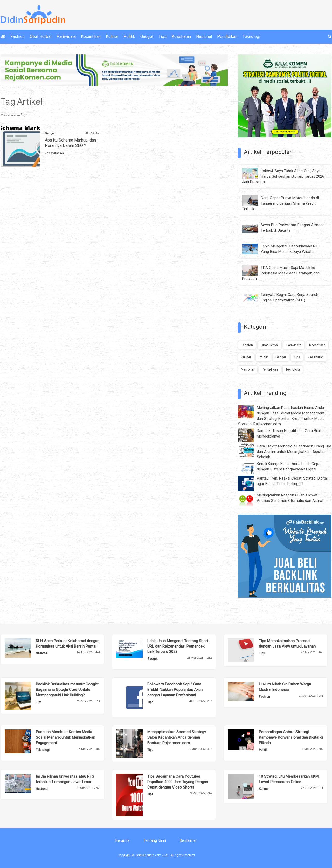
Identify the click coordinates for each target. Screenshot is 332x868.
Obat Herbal (41, 36)
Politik (129, 36)
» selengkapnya (54, 153)
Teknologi (251, 36)
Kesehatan (181, 36)
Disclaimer (188, 840)
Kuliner (112, 36)
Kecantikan (91, 36)
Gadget (147, 36)
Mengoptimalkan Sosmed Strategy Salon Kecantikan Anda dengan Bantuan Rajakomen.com (177, 737)
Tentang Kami (155, 840)
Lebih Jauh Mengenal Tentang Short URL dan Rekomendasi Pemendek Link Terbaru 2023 (178, 646)
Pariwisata (66, 36)
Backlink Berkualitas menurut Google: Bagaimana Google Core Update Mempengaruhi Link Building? (67, 690)
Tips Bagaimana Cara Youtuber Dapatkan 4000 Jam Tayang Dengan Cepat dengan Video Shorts (178, 782)
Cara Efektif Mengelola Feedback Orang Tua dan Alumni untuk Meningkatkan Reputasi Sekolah (294, 452)
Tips (162, 36)
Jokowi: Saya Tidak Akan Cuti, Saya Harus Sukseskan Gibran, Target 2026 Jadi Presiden (283, 176)
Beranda (122, 840)
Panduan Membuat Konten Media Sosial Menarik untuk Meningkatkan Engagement (65, 737)
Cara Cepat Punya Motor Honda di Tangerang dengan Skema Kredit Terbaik (280, 203)
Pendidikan (227, 36)
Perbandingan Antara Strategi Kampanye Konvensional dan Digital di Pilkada (291, 737)
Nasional (204, 36)
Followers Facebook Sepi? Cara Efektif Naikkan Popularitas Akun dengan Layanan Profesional (175, 690)
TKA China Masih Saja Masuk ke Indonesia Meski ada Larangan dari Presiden (281, 273)
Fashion (18, 36)
